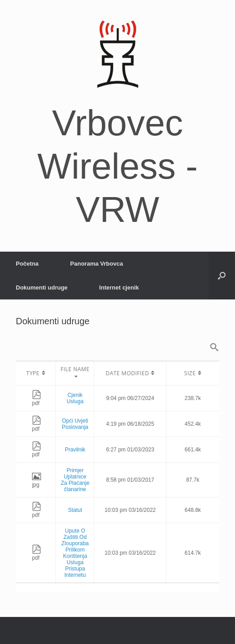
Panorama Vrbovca (97, 264)
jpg (37, 482)
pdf (37, 400)
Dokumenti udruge (42, 287)
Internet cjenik (119, 287)
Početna (27, 264)
